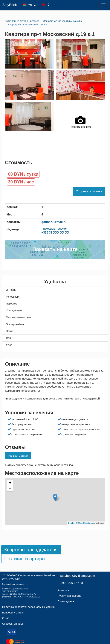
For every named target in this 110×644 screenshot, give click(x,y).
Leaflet (71, 523)
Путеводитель (66, 601)
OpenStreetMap (85, 523)
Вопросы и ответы (13, 613)
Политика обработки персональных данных (29, 607)
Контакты (63, 590)
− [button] (10, 489)
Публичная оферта (69, 596)
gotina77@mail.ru (54, 222)
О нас (6, 618)
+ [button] (10, 483)
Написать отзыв (18, 456)
